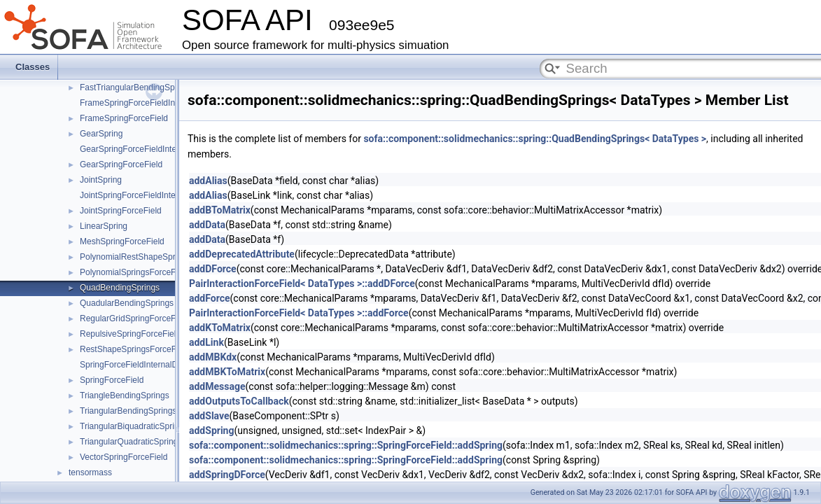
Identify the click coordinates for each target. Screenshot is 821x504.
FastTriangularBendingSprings (136, 87)
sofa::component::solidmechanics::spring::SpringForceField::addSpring (346, 445)
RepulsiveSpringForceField (130, 334)
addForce (210, 298)
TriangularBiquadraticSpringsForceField (154, 426)
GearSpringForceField (121, 164)
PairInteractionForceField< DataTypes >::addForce (299, 313)
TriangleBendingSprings (125, 395)
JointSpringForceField (121, 211)
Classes (33, 67)
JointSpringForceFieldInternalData (143, 195)
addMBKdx (213, 357)
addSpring (211, 430)
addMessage (217, 386)
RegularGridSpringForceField (134, 318)
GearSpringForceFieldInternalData (144, 149)
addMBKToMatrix (227, 372)
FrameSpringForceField (124, 118)
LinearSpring (104, 226)
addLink (206, 342)
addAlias (208, 181)
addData (207, 225)
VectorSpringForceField (124, 457)
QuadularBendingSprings (127, 303)
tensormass (90, 472)
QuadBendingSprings (120, 288)
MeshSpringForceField (122, 241)
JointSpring (101, 180)
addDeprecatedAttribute (242, 254)
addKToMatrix (220, 328)
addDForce (213, 269)
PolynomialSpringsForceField (134, 272)
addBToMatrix (220, 210)
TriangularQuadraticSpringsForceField (151, 442)
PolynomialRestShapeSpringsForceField (155, 257)
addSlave (209, 416)
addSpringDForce (227, 475)
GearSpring (101, 134)
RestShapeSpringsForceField (135, 349)
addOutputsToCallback (239, 401)
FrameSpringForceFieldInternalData (147, 103)
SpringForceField (112, 380)
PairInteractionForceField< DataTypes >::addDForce (302, 283)
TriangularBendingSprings (128, 411)
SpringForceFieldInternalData (135, 365)
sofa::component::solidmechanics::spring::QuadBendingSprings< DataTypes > (535, 139)
